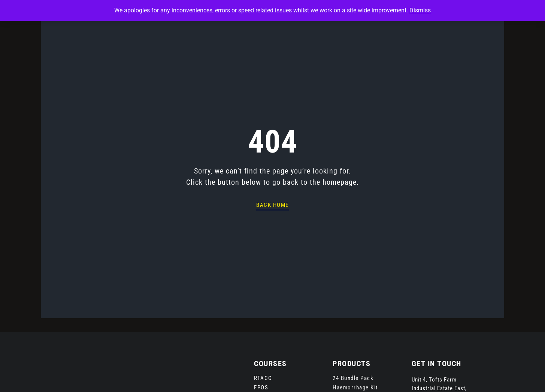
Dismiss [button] (420, 10)
